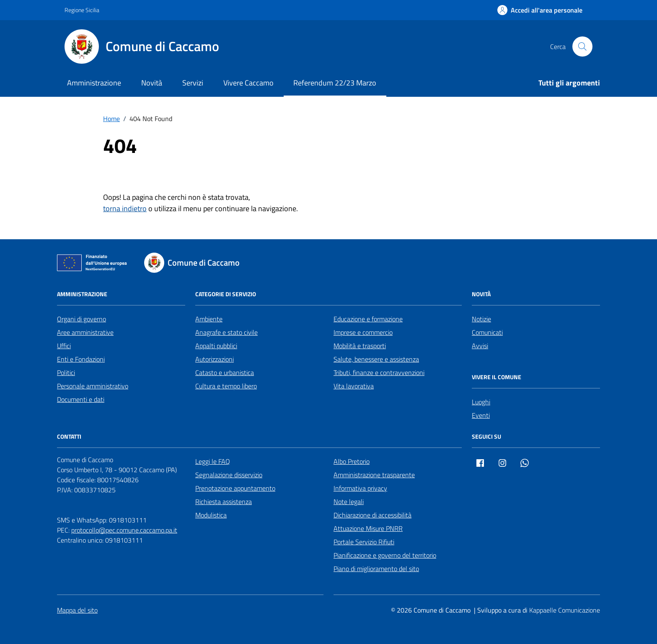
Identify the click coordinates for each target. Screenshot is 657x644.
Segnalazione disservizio (229, 475)
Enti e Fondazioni (81, 359)
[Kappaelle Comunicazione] (564, 610)
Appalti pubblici (216, 346)
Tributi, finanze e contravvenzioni (379, 372)
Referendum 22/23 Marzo (335, 83)
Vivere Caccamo (248, 83)
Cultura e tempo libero (226, 386)
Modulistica (211, 515)
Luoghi (481, 402)
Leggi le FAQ (213, 461)
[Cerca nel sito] (582, 47)
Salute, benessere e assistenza (376, 359)
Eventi (481, 415)
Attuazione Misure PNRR (368, 528)
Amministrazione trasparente (374, 475)
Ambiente (209, 319)
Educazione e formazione (368, 319)
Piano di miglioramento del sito (376, 569)
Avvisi (480, 346)
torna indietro (125, 208)
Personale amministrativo (93, 386)
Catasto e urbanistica (225, 372)
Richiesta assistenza (224, 502)
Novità (152, 83)
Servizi (193, 83)
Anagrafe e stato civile (226, 332)
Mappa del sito (77, 610)
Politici (66, 372)
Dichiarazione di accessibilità (372, 515)
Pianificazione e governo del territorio (385, 555)
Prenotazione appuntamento (235, 488)
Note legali (349, 502)
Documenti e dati (81, 399)
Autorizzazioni (215, 359)
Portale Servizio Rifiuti (364, 542)
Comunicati (487, 332)
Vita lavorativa (354, 386)
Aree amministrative (85, 332)
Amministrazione (94, 83)
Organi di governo (81, 319)
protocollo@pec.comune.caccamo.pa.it (124, 530)
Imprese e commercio (363, 332)
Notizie (481, 319)
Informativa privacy (360, 488)
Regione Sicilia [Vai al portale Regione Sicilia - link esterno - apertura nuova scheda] (82, 10)
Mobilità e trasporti (360, 346)
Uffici (64, 346)
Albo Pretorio (352, 461)
